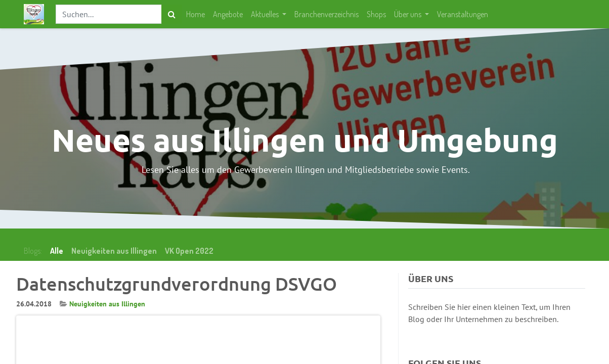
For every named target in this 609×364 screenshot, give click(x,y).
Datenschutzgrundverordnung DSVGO (177, 284)
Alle (57, 251)
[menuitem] (195, 14)
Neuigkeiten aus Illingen (107, 304)
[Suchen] (172, 14)
